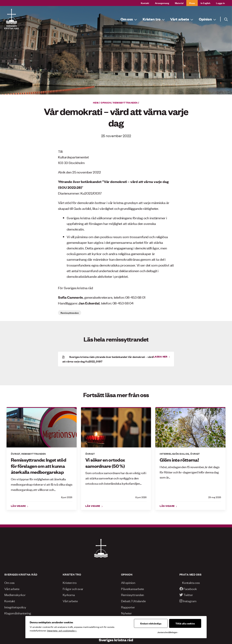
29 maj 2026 (215, 497)
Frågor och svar (73, 589)
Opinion (106, 102)
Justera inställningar (167, 632)
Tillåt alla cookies (185, 623)
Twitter (186, 595)
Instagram (188, 601)
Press (192, 3)
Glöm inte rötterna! (179, 460)
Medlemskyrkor (15, 595)
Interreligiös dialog (174, 454)
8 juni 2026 (67, 497)
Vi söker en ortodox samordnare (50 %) (105, 463)
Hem (96, 102)
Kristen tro (70, 582)
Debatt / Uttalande (133, 601)
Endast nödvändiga (151, 623)
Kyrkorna (69, 595)
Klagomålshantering (18, 613)
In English (205, 3)
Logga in (220, 3)
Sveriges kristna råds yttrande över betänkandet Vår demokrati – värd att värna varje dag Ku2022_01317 (108, 359)
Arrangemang (162, 3)
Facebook (188, 589)
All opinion (128, 582)
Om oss (9, 582)
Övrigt (15, 454)
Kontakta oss (189, 582)
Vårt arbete (12, 589)
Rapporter (128, 607)
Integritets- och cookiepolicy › (62, 630)
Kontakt (145, 3)
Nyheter (126, 613)
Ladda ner (161, 356)
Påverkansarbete (132, 589)
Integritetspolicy (15, 607)
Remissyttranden (125, 102)
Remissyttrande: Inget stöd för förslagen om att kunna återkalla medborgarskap (39, 466)
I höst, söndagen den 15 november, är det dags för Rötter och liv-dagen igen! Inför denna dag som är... (190, 472)
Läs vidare (19, 506)
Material (179, 3)
